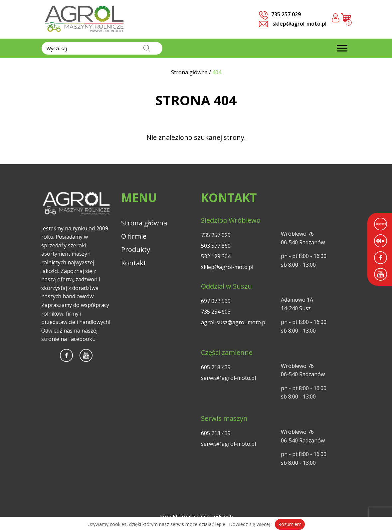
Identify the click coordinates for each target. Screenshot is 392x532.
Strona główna (144, 223)
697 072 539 (216, 301)
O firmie (134, 236)
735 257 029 (216, 235)
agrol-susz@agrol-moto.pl (234, 322)
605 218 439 (216, 367)
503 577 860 (216, 246)
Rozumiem (290, 524)
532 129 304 (216, 256)
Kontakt (134, 263)
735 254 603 (216, 312)
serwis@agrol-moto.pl (228, 378)
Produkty (136, 250)
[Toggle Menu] (342, 48)
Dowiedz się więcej (250, 524)
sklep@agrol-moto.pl (293, 24)
